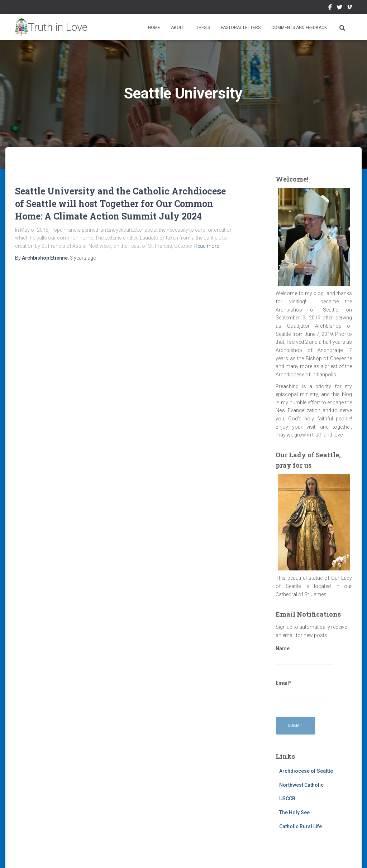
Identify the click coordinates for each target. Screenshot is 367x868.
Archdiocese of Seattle (306, 771)
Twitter (339, 8)
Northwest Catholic (301, 785)
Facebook (330, 8)
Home (154, 28)
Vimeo (349, 8)
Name (304, 656)
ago (83, 258)
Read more (207, 246)
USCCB (287, 799)
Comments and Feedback (299, 28)
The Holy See (294, 812)
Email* (304, 690)
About (178, 28)
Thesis (203, 28)
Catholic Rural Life (301, 826)
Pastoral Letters (241, 28)
